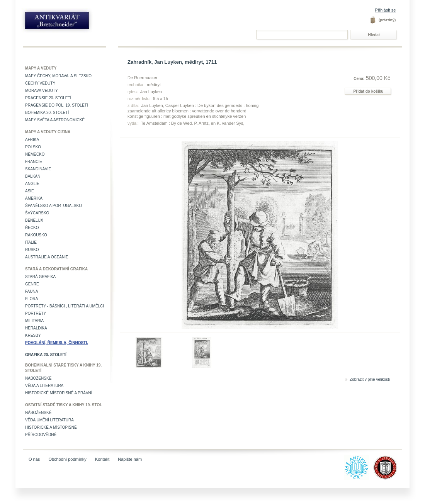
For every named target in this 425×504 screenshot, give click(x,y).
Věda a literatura (44, 386)
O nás (34, 459)
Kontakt (102, 459)
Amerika (34, 198)
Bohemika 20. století (47, 113)
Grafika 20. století (46, 355)
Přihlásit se (386, 10)
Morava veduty (42, 91)
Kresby (33, 335)
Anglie (32, 184)
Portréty (36, 313)
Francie (34, 162)
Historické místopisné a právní (59, 393)
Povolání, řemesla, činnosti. (57, 343)
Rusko (32, 250)
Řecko (32, 228)
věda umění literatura (49, 420)
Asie (30, 191)
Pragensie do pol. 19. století (57, 105)
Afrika (32, 140)
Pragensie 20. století (48, 98)
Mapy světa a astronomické (55, 120)
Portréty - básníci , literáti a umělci (65, 306)
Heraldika (36, 328)
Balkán (33, 176)
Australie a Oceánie (47, 257)
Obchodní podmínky (67, 459)
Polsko (33, 147)
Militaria (34, 321)
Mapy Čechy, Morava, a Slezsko (58, 76)
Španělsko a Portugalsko (54, 206)
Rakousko (36, 235)
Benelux (34, 220)
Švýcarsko (37, 213)
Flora (31, 299)
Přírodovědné (41, 435)
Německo (35, 154)
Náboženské (38, 378)
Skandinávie (38, 169)
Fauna (31, 291)
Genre (32, 284)
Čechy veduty (40, 83)
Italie (31, 242)
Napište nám (130, 459)
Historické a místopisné (51, 427)
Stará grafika (40, 277)
